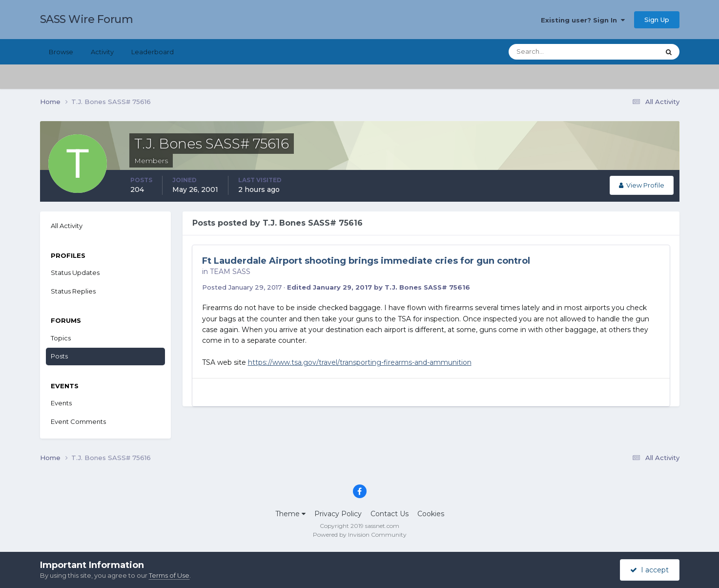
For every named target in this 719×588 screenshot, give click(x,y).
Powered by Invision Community (360, 535)
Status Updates (75, 273)
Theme (290, 514)
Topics (61, 338)
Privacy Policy (338, 514)
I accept (649, 570)
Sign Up (657, 20)
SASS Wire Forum (87, 19)
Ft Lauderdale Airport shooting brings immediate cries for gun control (366, 261)
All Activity (67, 226)
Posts (59, 356)
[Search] (553, 52)
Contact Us (390, 514)
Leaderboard (153, 52)
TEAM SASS (230, 272)
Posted (242, 287)
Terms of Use (169, 575)
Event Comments (78, 421)
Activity (102, 52)
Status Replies (73, 291)
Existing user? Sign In (583, 20)
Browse (61, 52)
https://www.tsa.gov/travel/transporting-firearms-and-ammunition (360, 362)
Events (61, 403)
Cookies (431, 514)
